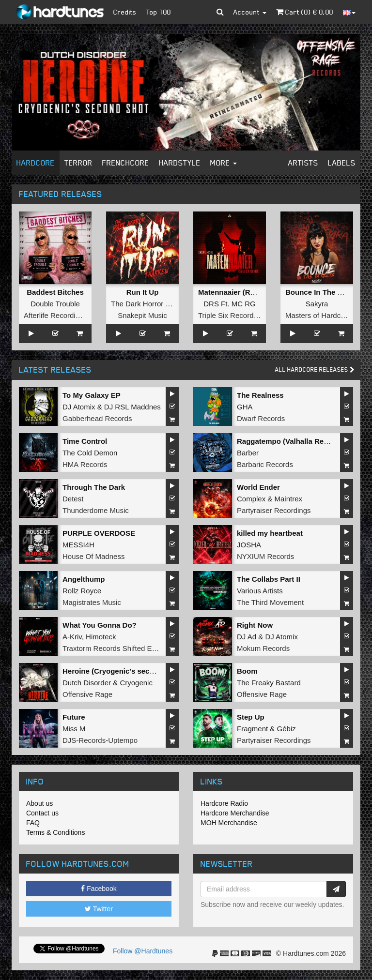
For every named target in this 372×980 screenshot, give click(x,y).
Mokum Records (263, 648)
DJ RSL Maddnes (132, 407)
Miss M (74, 729)
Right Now (255, 625)
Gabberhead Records (97, 418)
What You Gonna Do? (100, 625)
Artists (303, 163)
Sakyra (317, 304)
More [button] (224, 163)
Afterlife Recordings (55, 315)
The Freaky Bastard (269, 683)
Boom (247, 671)
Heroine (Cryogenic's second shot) (123, 671)
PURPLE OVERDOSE (99, 533)
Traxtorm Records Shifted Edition (116, 648)
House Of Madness (93, 556)
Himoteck (101, 637)
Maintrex (289, 499)
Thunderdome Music (96, 510)
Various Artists (260, 591)
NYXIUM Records (265, 556)
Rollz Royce (82, 591)
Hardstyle (180, 163)
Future (74, 717)
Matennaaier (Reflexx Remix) (248, 292)
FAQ (33, 823)
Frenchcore (126, 163)
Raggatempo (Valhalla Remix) (288, 441)
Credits (125, 12)
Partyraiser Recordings (274, 510)
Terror (78, 163)
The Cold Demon (90, 453)
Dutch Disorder (87, 683)
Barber (248, 453)
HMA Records (85, 464)
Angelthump (84, 579)
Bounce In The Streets (324, 292)
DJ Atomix (79, 407)
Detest (73, 499)
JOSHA (249, 545)
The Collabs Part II (269, 579)
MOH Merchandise (229, 823)
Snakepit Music (142, 315)
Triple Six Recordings (232, 315)
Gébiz (287, 729)
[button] (220, 12)
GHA (245, 407)
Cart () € (305, 12)
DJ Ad (247, 637)
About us (39, 803)
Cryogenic (136, 683)
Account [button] (250, 12)
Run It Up (143, 292)
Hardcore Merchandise (235, 813)
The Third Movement (270, 602)
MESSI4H (78, 545)
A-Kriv (72, 637)
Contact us (42, 813)
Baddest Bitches (55, 292)
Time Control (85, 441)
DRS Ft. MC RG (230, 304)
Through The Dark (94, 487)
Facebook (99, 889)
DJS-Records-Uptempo (100, 740)
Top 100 (159, 12)
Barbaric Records (265, 464)
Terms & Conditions (55, 832)
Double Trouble (55, 304)
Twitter (99, 909)
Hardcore (36, 163)
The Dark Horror (137, 304)
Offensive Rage (87, 694)
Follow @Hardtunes (143, 951)
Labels (342, 163)
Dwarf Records (261, 418)
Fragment (252, 729)
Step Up (251, 717)
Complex (251, 499)
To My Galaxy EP (92, 395)
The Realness (260, 395)
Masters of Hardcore (318, 315)
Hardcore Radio (224, 803)
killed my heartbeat (270, 533)
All (315, 369)
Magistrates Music (92, 602)
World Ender (258, 487)
